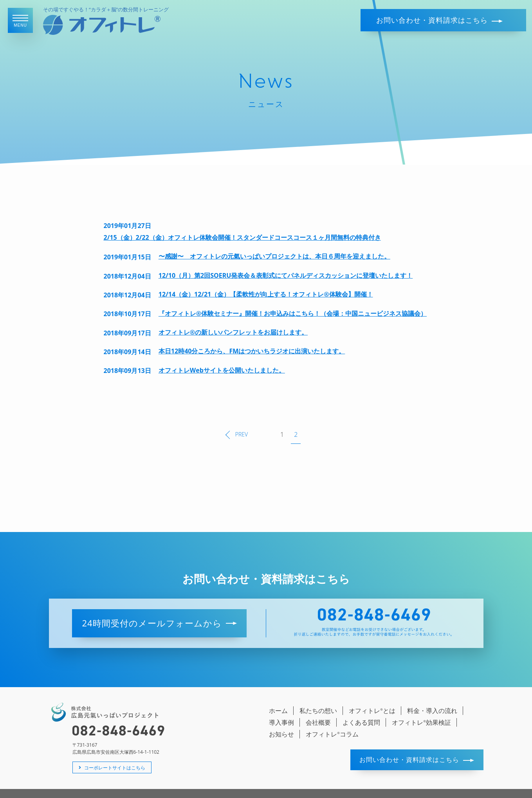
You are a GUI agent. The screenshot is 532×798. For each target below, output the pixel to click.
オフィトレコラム (332, 722)
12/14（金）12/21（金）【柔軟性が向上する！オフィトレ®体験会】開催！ (266, 294)
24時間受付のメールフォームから (159, 611)
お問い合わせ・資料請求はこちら (439, 20)
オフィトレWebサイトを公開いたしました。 (222, 370)
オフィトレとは (372, 698)
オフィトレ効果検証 (421, 710)
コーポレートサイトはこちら (112, 755)
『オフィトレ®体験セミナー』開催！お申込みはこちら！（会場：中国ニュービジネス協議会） (293, 313)
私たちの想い (318, 698)
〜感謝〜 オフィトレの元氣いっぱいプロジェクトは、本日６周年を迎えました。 (274, 256)
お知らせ (281, 722)
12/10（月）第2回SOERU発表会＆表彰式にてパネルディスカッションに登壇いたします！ (286, 275)
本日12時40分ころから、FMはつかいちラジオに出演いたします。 (252, 351)
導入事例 (281, 710)
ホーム (278, 698)
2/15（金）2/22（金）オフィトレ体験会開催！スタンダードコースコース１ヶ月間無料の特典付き (242, 237)
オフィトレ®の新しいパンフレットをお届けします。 (233, 332)
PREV (237, 428)
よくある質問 (361, 710)
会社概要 (318, 710)
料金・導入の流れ (432, 698)
